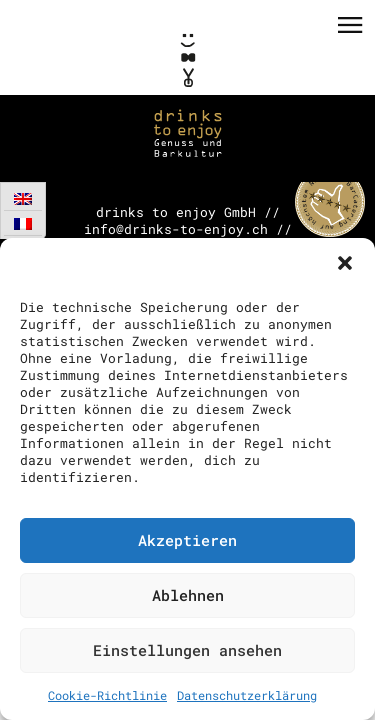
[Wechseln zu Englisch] (23, 198)
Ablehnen (188, 595)
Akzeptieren (187, 540)
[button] (345, 263)
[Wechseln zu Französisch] (23, 223)
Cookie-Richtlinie (107, 695)
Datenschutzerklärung (247, 695)
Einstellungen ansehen (187, 650)
